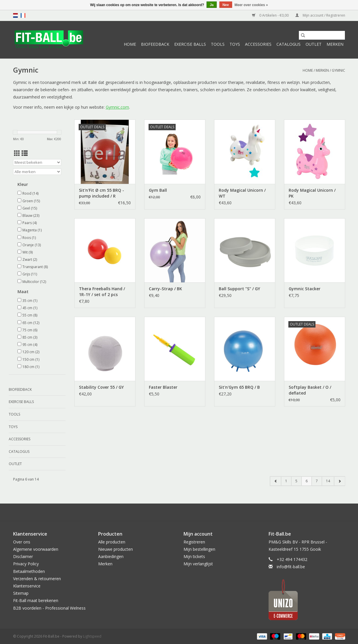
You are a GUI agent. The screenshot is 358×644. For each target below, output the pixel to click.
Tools (218, 44)
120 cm (31, 352)
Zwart (30, 259)
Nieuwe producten (115, 549)
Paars (30, 223)
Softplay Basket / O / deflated (310, 390)
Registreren (194, 542)
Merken (335, 44)
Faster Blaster (163, 387)
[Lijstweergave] (25, 153)
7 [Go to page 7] (317, 481)
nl (15, 15)
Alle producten (112, 542)
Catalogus (289, 44)
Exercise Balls (190, 44)
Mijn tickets (194, 556)
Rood (30, 193)
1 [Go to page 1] (286, 481)
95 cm (30, 345)
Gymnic (338, 70)
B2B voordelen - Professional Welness (49, 608)
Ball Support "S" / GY (239, 289)
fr (23, 15)
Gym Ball (158, 190)
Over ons (22, 542)
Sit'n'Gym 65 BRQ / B (239, 387)
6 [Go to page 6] (307, 481)
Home (130, 44)
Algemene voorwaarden (36, 549)
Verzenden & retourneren (37, 579)
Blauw (31, 215)
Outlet (314, 44)
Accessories (258, 44)
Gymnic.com (117, 107)
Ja (212, 5)
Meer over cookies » (251, 5)
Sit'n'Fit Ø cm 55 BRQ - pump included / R (102, 193)
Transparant (35, 267)
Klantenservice (27, 586)
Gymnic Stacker (305, 289)
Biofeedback (155, 44)
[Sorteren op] (37, 162)
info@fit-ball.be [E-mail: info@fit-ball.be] (291, 567)
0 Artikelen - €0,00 (271, 15)
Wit (28, 252)
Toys (235, 44)
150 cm (31, 359)
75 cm (30, 330)
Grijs (30, 274)
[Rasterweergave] (17, 153)
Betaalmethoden (29, 571)
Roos (29, 238)
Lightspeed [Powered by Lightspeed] (92, 636)
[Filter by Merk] (37, 172)
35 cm (30, 301)
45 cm (30, 308)
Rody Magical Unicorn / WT (242, 193)
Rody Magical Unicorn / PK (312, 193)
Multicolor (34, 282)
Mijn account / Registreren (320, 15)
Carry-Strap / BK (165, 289)
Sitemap (21, 593)
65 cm (31, 323)
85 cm (30, 337)
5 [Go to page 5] (296, 481)
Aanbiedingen (111, 556)
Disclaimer (23, 556)
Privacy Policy (26, 564)
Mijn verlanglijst (198, 564)
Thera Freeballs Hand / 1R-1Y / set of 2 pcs (102, 292)
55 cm (30, 315)
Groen (31, 201)
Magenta (32, 230)
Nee (226, 5)
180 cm (31, 367)
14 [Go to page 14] (328, 481)
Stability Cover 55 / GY (101, 387)
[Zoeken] (322, 35)
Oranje (32, 245)
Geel (30, 208)
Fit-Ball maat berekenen (36, 600)
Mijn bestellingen (199, 549)
